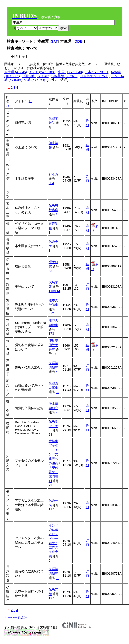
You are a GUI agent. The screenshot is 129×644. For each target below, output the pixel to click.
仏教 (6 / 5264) (35, 80)
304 (51, 183)
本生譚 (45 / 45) (16, 72)
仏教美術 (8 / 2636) (65, 76)
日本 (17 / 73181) (97, 72)
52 (57, 372)
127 (51, 598)
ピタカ (53, 174)
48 (50, 271)
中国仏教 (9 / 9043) (35, 76)
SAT (54, 41)
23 (50, 435)
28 (54, 354)
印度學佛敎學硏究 (53, 345)
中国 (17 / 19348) (71, 72)
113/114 (54, 291)
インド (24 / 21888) (43, 72)
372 (51, 313)
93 (57, 578)
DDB (79, 41)
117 (51, 509)
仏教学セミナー (53, 426)
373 (51, 334)
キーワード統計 (16, 618)
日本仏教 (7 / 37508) (95, 76)
